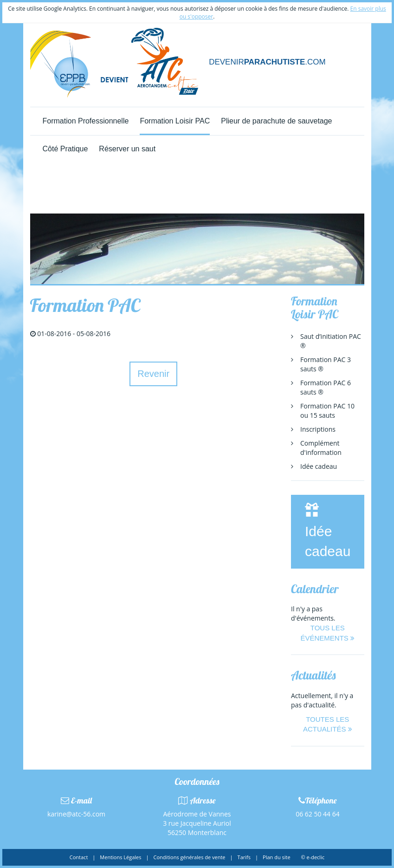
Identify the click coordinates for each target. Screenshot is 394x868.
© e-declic (313, 857)
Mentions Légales (120, 857)
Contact (79, 857)
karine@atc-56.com (76, 814)
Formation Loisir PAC (175, 121)
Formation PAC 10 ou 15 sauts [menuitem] (327, 411)
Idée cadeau (328, 531)
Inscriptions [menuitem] (318, 429)
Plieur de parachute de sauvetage (276, 121)
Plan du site (277, 857)
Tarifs (244, 857)
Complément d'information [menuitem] (321, 448)
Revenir (153, 374)
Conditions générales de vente (190, 857)
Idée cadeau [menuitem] (319, 466)
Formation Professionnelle (86, 121)
